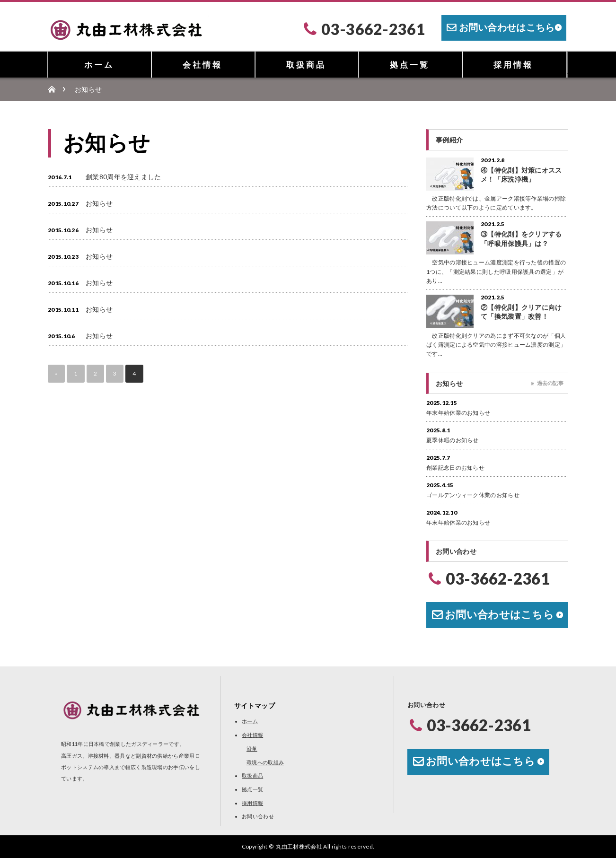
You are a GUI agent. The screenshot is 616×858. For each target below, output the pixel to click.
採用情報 (513, 65)
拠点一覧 (410, 65)
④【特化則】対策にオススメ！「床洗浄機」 (521, 175)
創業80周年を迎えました (123, 177)
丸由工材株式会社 (299, 846)
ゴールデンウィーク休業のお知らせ (473, 495)
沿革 (252, 749)
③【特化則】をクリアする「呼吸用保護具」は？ (521, 238)
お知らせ (99, 203)
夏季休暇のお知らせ (453, 440)
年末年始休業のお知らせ (458, 413)
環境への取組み (265, 762)
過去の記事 (550, 383)
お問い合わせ (258, 816)
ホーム (99, 65)
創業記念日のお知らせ (455, 468)
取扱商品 (306, 65)
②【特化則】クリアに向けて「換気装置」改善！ (521, 312)
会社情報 (202, 65)
